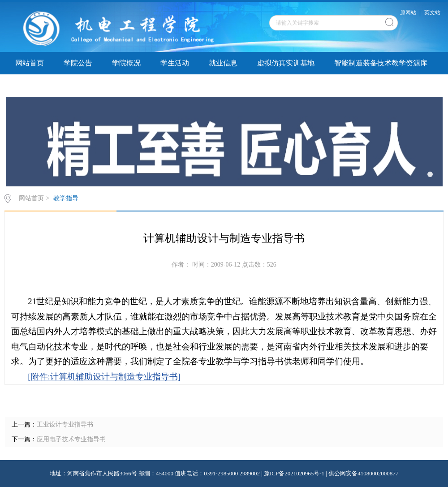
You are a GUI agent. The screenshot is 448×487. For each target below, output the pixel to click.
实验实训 (78, 85)
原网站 (408, 13)
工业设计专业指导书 (65, 425)
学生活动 (175, 63)
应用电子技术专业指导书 (71, 439)
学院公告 (78, 63)
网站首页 (30, 63)
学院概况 (126, 63)
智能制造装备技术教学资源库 (381, 63)
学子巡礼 (30, 85)
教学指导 (126, 85)
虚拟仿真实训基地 (286, 63)
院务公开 (175, 85)
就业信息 (223, 63)
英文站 (432, 13)
